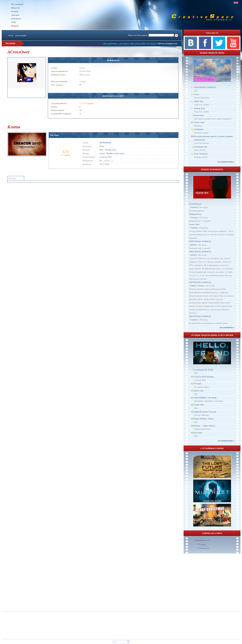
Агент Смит (199, 122)
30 (80, 110)
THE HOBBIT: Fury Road (205, 398)
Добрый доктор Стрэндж (205, 412)
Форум (15, 26)
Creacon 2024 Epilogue (204, 377)
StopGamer (199, 115)
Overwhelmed (195, 204)
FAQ (14, 22)
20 (101, 160)
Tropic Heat (199, 405)
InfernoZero (204, 548)
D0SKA (194, 245)
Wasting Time (110, 150)
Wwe (102, 146)
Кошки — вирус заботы (205, 426)
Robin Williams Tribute (204, 419)
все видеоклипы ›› (226, 162)
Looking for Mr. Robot (204, 370)
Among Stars (200, 108)
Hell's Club (199, 391)
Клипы (15, 11)
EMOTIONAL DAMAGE (205, 87)
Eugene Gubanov (197, 286)
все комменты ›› (227, 327)
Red (101, 150)
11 (80, 114)
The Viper (54, 135)
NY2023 (198, 384)
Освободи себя (201, 147)
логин (10, 35)
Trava (197, 94)
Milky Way (199, 101)
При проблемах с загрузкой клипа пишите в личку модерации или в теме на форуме (65, 44)
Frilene (202, 545)
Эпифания (199, 129)
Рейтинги (16, 19)
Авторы (15, 15)
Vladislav (194, 207)
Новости (16, 8)
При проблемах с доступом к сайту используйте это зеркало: (131, 44)
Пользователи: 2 (202, 540)
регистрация (21, 35)
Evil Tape (198, 433)
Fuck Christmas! (201, 154)
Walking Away (195, 214)
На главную (17, 4)
